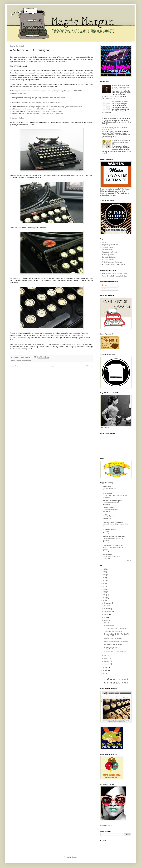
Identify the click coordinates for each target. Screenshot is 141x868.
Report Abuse (106, 826)
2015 (104, 595)
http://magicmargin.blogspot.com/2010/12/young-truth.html (42, 113)
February (107, 661)
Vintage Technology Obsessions (114, 536)
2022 (104, 575)
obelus (18, 360)
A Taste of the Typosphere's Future (115, 652)
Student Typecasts (108, 255)
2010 (104, 673)
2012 (104, 668)
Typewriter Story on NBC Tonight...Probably (112, 648)
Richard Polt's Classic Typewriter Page (115, 274)
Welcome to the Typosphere (113, 501)
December (108, 603)
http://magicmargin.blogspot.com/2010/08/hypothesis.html (45, 98)
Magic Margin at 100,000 (110, 245)
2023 (104, 572)
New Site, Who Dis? (109, 517)
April (106, 655)
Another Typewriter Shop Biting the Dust (115, 524)
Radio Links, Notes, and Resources (114, 265)
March (107, 658)
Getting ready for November (112, 556)
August (107, 614)
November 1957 (109, 626)
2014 (104, 598)
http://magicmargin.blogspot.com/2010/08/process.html (41, 102)
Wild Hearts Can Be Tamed (113, 644)
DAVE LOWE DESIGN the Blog (113, 545)
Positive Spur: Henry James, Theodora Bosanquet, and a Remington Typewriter (121, 87)
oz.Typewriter (108, 493)
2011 (104, 670)
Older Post (89, 366)
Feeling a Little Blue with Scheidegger (116, 642)
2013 (104, 601)
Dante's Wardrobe (109, 508)
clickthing (106, 515)
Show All (129, 561)
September (108, 612)
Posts (105, 285)
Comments (106, 289)
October (107, 609)
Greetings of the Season (110, 510)
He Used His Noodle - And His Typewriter (116, 495)
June (106, 620)
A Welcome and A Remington (113, 631)
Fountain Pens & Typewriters (113, 522)
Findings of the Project (109, 252)
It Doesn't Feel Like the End (113, 639)
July (106, 617)
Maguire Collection (108, 260)
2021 (104, 578)
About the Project (108, 247)
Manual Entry (108, 554)
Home (52, 366)
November (108, 606)
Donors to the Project (109, 257)
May (106, 623)
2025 (104, 569)
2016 (104, 592)
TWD (57, 338)
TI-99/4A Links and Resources (112, 262)
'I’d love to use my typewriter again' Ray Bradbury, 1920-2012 (121, 142)
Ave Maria (106, 531)
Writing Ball (107, 486)
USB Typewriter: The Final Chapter (115, 628)
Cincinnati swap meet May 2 (112, 503)
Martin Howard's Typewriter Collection (114, 276)
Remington (28, 360)
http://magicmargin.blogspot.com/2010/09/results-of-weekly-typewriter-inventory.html (52, 107)
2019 (104, 583)
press (22, 360)
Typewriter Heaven (109, 529)
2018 (104, 586)
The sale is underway (110, 488)
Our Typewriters (107, 250)
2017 (104, 589)
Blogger (74, 857)
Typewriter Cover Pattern (120, 102)
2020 (104, 581)
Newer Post (15, 366)
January (107, 664)
